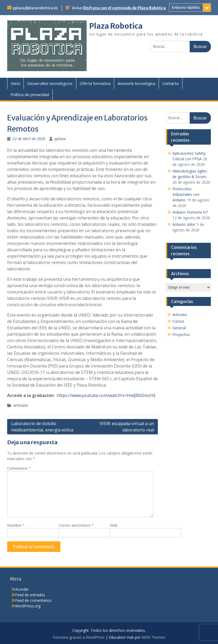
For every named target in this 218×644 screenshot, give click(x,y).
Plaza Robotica (116, 26)
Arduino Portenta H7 (190, 212)
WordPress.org (28, 606)
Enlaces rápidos (186, 7)
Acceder (22, 589)
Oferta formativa (95, 83)
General (179, 328)
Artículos (21, 405)
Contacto (171, 83)
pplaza (60, 139)
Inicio (15, 83)
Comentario (19, 468)
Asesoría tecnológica (136, 83)
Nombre (16, 525)
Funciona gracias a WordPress (79, 637)
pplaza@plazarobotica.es (35, 8)
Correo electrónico (76, 525)
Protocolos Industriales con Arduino (186, 194)
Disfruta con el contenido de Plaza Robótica (124, 8)
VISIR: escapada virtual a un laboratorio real (127, 427)
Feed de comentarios (33, 600)
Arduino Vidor (184, 224)
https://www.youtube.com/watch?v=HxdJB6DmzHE (106, 395)
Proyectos (181, 334)
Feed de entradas (30, 595)
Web (114, 525)
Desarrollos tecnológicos (50, 83)
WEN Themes (154, 637)
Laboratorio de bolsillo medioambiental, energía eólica (42, 427)
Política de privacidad (30, 94)
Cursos (178, 321)
